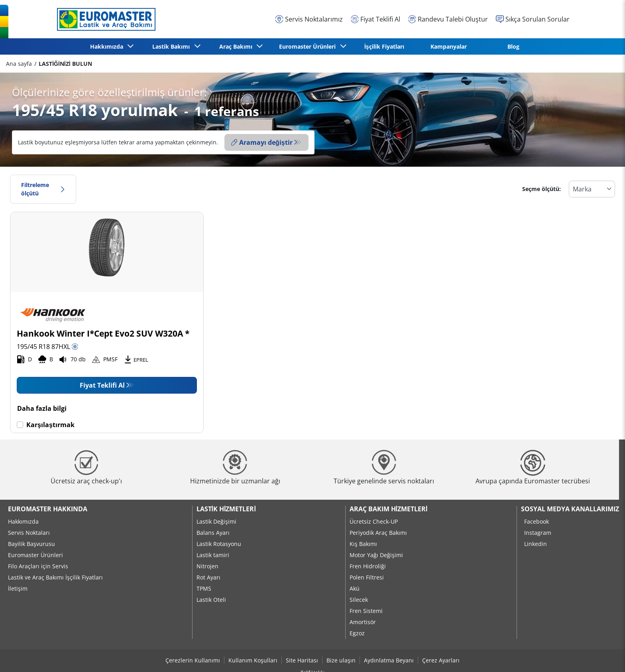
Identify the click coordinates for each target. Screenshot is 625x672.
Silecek (359, 600)
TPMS (204, 588)
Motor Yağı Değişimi (376, 555)
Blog (513, 46)
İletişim (18, 588)
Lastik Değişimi (216, 521)
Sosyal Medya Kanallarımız (570, 509)
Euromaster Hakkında (48, 509)
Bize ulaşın (341, 660)
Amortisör (363, 622)
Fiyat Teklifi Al (102, 385)
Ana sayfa (19, 64)
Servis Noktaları (29, 533)
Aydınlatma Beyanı (389, 660)
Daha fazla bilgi (42, 408)
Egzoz (357, 633)
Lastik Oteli (211, 600)
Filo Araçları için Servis (38, 566)
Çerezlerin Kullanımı (193, 660)
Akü (355, 588)
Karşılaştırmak (50, 425)
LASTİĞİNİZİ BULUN (65, 64)
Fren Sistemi (366, 611)
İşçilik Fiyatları (384, 46)
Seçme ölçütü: (541, 189)
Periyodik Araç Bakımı (378, 533)
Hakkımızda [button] (108, 46)
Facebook (537, 521)
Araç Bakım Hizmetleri (389, 509)
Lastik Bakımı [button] (173, 46)
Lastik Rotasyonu (219, 544)
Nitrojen (207, 566)
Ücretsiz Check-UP (374, 521)
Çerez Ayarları (441, 660)
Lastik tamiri (213, 555)
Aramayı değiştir (262, 142)
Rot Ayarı (208, 577)
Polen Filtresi (367, 577)
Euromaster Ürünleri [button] (309, 46)
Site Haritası (302, 660)
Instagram (538, 533)
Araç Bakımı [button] (237, 46)
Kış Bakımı (363, 544)
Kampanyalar (449, 46)
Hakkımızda (23, 521)
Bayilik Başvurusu (31, 544)
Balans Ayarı (213, 533)
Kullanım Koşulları (253, 660)
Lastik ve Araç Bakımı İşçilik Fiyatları (55, 577)
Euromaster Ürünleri (35, 555)
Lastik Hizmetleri (226, 509)
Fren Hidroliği (368, 566)
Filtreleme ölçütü (43, 189)
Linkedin (536, 544)
